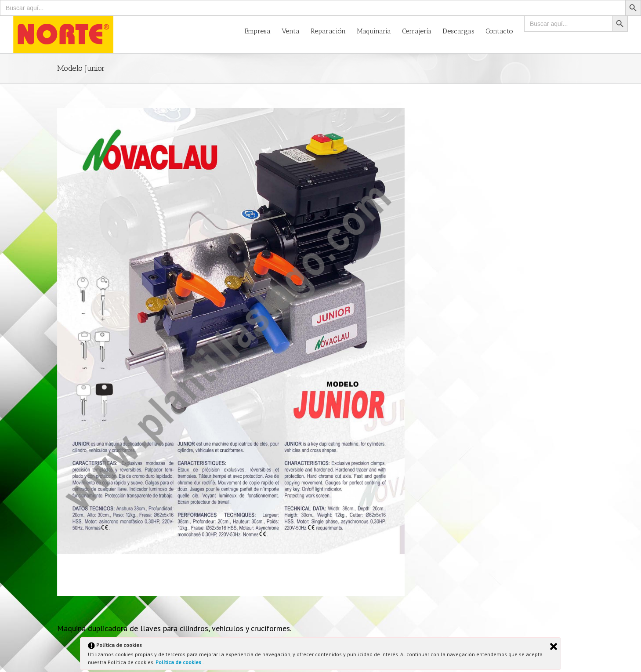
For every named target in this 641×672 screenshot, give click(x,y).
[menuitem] (263, 31)
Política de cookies (179, 662)
